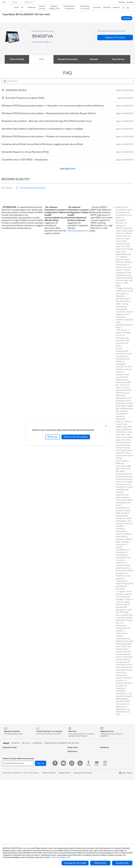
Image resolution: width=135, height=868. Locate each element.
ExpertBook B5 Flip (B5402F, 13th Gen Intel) (26, 10)
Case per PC (39, 751)
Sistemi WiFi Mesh (42, 790)
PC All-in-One (8, 810)
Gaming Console (9, 790)
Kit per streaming (41, 822)
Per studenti (7, 763)
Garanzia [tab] (94, 55)
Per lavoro (7, 755)
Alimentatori (39, 759)
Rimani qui (52, 437)
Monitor (6, 802)
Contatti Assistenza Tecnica (33, 183)
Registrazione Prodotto (77, 778)
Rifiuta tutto (100, 863)
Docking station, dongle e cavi (46, 837)
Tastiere (38, 806)
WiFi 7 (37, 774)
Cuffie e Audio (40, 814)
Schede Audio (40, 747)
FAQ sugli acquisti (74, 794)
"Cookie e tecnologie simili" (60, 857)
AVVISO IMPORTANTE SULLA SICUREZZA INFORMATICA (112, 764)
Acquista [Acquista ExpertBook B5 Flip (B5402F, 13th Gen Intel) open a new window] (127, 14)
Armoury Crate (73, 759)
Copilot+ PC (7, 778)
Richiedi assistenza (75, 770)
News (102, 755)
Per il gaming (8, 767)
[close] (106, 426)
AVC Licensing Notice (76, 747)
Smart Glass (7, 806)
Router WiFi (39, 782)
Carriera (103, 751)
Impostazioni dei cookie (75, 863)
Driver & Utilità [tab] (17, 55)
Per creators (7, 759)
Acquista (103, 772)
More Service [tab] (118, 55)
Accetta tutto (122, 863)
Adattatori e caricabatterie (45, 833)
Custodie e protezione (43, 829)
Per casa (6, 751)
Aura (69, 763)
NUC (5, 818)
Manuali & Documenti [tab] (67, 55)
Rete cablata (39, 794)
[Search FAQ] (67, 77)
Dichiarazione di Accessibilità (111, 759)
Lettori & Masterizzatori (44, 763)
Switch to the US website (76, 437)
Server (37, 798)
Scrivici (9, 183)
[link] (67, 3)
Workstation (7, 826)
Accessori (6, 770)
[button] (4, 3)
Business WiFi (40, 786)
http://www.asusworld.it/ (79, 226)
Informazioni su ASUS (108, 747)
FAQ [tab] (41, 55)
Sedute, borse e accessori (44, 826)
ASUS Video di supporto (77, 782)
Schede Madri (8, 834)
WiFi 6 (37, 778)
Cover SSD (39, 766)
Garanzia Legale (74, 790)
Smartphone (7, 786)
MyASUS (71, 786)
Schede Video (8, 838)
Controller (39, 818)
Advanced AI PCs (74, 755)
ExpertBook (37, 738)
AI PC (5, 774)
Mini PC (6, 822)
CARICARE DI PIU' (67, 164)
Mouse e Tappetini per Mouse (46, 810)
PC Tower (6, 814)
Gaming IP (39, 841)
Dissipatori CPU (41, 755)
